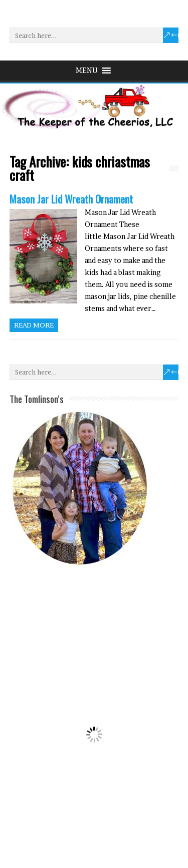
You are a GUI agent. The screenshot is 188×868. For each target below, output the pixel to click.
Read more (34, 325)
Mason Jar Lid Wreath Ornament (71, 199)
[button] (87, 70)
